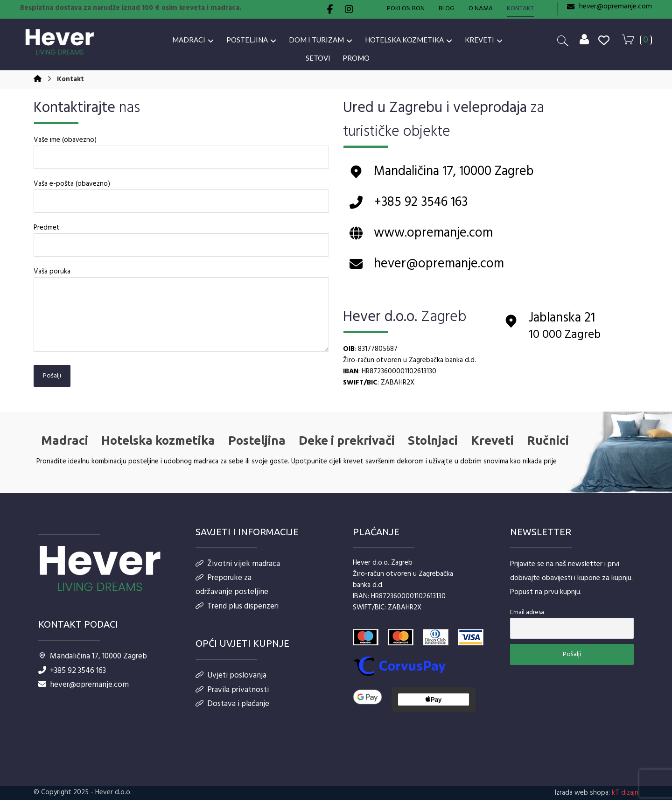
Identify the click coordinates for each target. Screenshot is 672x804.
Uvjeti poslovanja (231, 682)
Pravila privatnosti (232, 697)
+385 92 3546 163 (72, 675)
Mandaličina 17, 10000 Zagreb (93, 660)
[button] (330, 9)
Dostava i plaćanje (232, 712)
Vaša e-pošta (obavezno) (181, 199)
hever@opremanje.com (84, 690)
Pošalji (52, 379)
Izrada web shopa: (582, 797)
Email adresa (527, 618)
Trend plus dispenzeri (237, 612)
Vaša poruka (181, 314)
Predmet (181, 243)
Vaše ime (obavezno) (181, 155)
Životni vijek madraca (238, 568)
